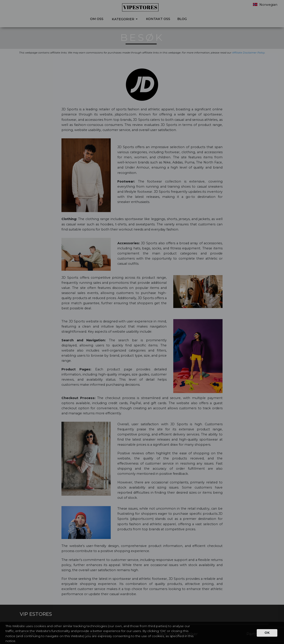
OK (267, 633)
